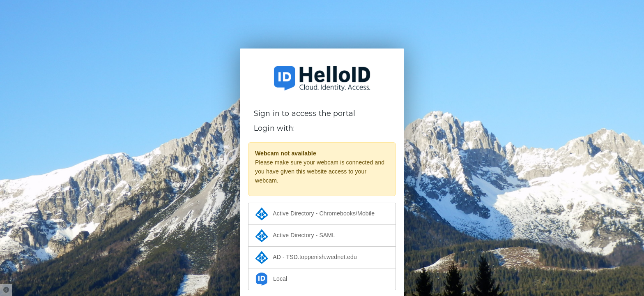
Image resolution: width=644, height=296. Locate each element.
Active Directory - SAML (295, 236)
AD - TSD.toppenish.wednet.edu (306, 257)
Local (271, 279)
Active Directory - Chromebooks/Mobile (315, 214)
